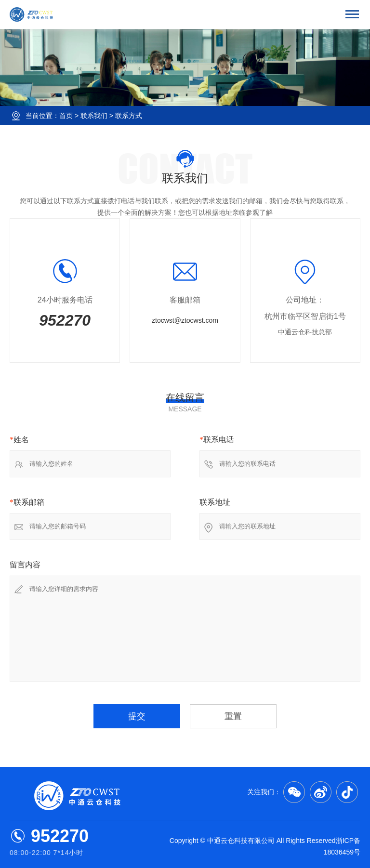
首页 (66, 116)
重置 (233, 716)
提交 (137, 716)
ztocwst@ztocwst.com (185, 320)
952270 (65, 320)
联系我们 (94, 116)
